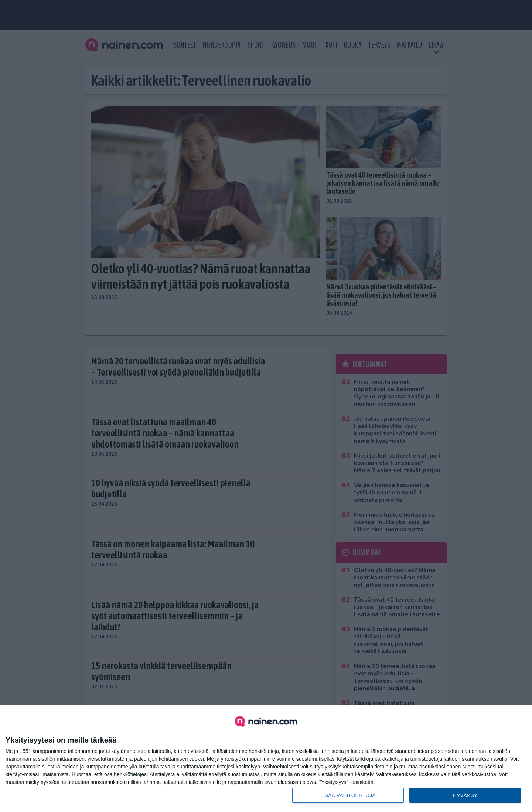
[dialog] (266, 759)
